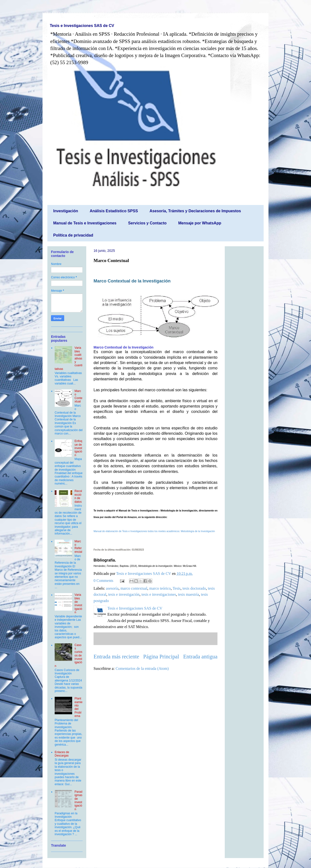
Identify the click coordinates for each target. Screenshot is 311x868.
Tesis (177, 588)
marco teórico (160, 588)
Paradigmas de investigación (78, 800)
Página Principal (161, 657)
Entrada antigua (200, 657)
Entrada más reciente (116, 657)
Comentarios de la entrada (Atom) (142, 668)
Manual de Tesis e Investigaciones (85, 223)
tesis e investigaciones (159, 594)
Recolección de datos (78, 496)
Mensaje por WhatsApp (200, 223)
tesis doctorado (194, 588)
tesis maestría (188, 594)
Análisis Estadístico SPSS (114, 211)
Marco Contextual (78, 396)
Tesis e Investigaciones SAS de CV (82, 26)
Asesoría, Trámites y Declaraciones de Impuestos (195, 211)
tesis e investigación (124, 594)
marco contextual (134, 588)
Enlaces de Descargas (62, 754)
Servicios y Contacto (147, 223)
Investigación (66, 211)
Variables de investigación (78, 604)
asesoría (112, 588)
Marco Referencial (78, 547)
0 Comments (103, 581)
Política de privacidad (73, 235)
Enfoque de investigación (78, 448)
